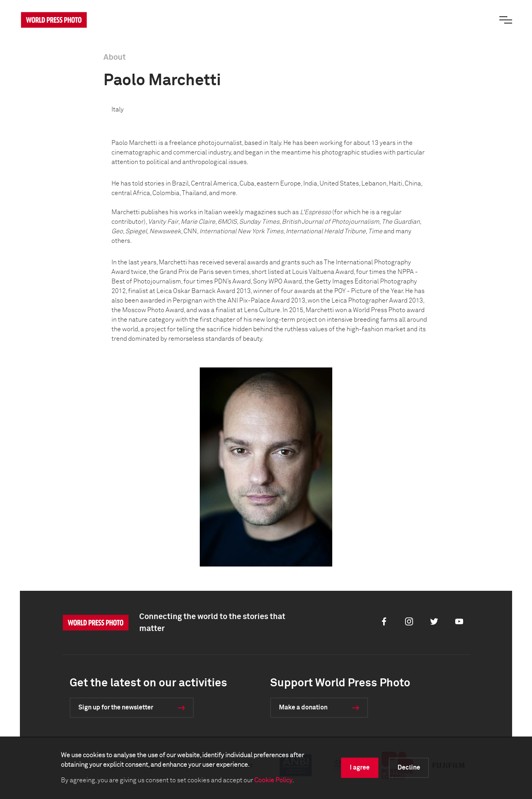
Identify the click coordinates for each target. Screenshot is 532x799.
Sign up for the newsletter (116, 707)
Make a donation (303, 707)
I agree (360, 768)
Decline (409, 768)
